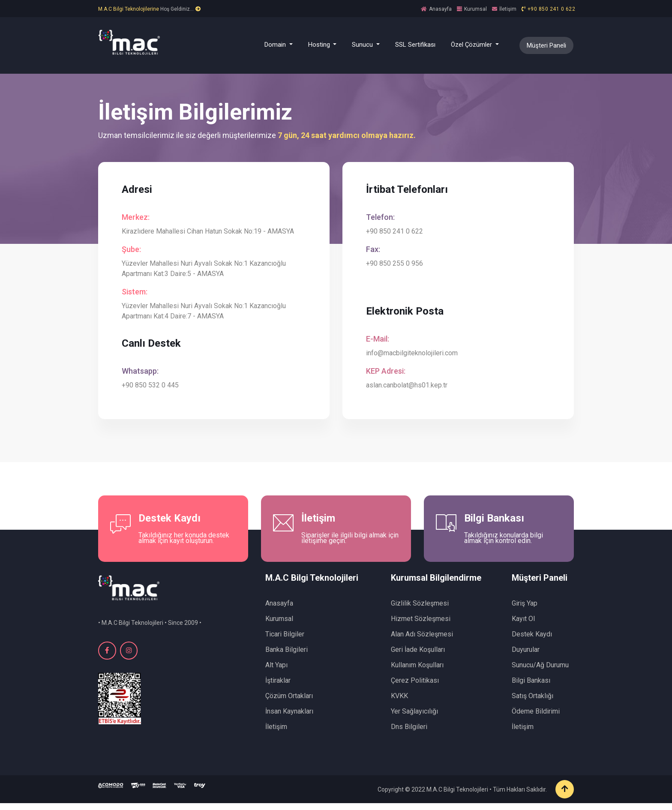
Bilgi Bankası (531, 687)
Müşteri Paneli (546, 45)
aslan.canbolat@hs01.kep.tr (409, 387)
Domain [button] (276, 45)
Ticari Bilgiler (285, 641)
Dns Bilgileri (409, 733)
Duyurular (526, 656)
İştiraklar (278, 687)
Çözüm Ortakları (289, 703)
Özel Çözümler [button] (472, 45)
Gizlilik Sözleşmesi (420, 610)
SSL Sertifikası (415, 45)
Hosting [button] (320, 45)
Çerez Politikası (415, 687)
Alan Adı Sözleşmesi (422, 641)
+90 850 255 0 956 (397, 265)
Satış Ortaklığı (532, 703)
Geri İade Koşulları (418, 656)
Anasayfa (440, 9)
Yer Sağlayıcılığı (414, 718)
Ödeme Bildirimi (536, 718)
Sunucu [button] (363, 45)
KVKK (399, 703)
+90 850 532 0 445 (152, 387)
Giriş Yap (525, 610)
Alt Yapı (276, 672)
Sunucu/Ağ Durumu (540, 672)
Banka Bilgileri (286, 656)
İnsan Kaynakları (289, 718)
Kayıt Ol (523, 625)
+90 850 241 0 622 (552, 9)
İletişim (508, 9)
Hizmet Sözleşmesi (421, 625)
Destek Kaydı (532, 641)
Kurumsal (475, 9)
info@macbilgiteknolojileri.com (414, 355)
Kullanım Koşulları (417, 672)
